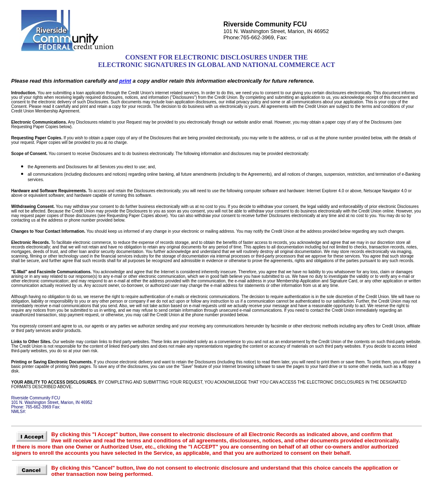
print (125, 81)
